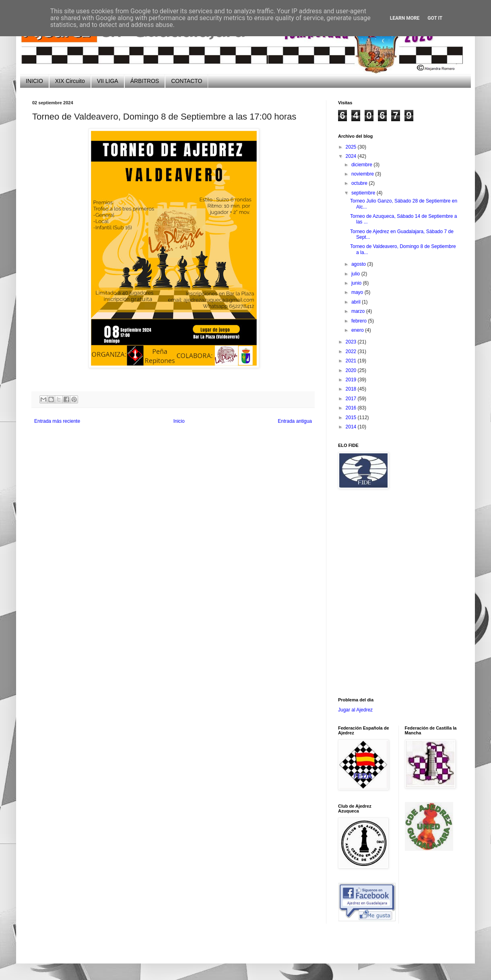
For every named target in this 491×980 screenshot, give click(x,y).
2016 (352, 408)
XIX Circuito (70, 81)
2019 (352, 380)
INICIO (34, 81)
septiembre (364, 193)
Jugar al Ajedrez (355, 710)
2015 (352, 418)
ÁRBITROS (145, 81)
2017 (352, 399)
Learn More (405, 18)
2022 (352, 351)
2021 (352, 361)
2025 (352, 147)
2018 (352, 389)
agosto (359, 264)
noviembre (363, 174)
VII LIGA (108, 81)
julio (356, 274)
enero (358, 330)
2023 (352, 342)
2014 (352, 427)
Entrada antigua (295, 421)
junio (357, 283)
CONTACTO (187, 81)
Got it (435, 18)
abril (357, 302)
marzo (359, 311)
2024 (352, 156)
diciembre (362, 165)
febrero (360, 321)
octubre (360, 183)
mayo (358, 292)
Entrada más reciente (57, 421)
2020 (352, 370)
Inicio (179, 421)
